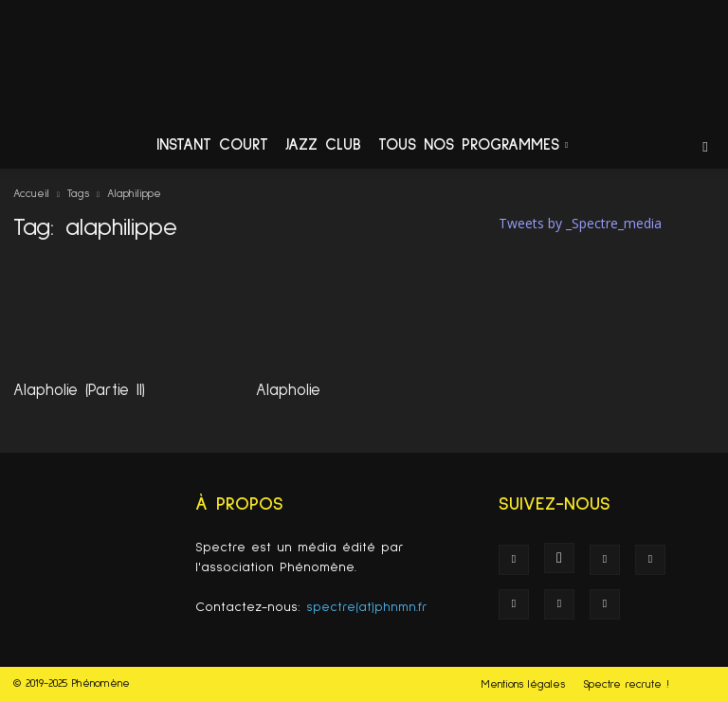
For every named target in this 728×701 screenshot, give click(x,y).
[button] (705, 146)
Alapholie (288, 391)
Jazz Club (323, 145)
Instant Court (212, 145)
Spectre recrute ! (626, 685)
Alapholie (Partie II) (79, 391)
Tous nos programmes (473, 145)
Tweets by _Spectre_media (580, 223)
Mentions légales (523, 685)
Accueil (31, 194)
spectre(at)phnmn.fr (367, 607)
